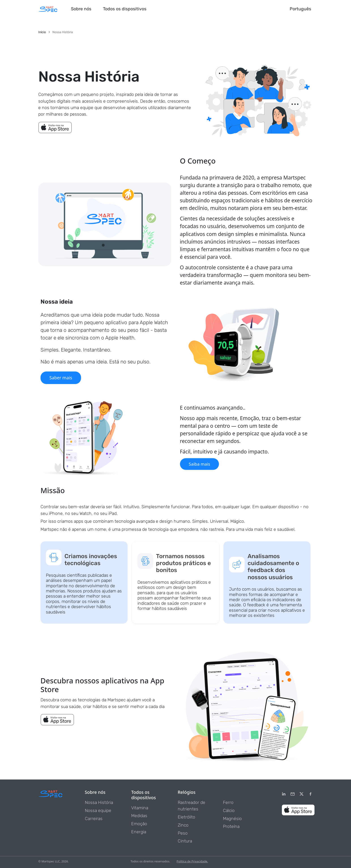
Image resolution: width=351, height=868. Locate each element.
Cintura (185, 841)
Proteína (231, 826)
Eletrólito (186, 817)
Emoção (139, 824)
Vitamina (140, 808)
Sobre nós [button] (81, 9)
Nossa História (99, 802)
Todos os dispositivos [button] (125, 9)
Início (42, 32)
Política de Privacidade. (192, 861)
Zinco (183, 825)
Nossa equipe (98, 811)
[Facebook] (310, 794)
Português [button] (300, 9)
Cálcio (229, 811)
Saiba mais (200, 464)
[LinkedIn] (284, 794)
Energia (139, 832)
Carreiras (94, 819)
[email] (293, 794)
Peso (183, 833)
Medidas (139, 816)
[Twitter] (302, 794)
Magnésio (232, 819)
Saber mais (61, 378)
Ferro (228, 802)
